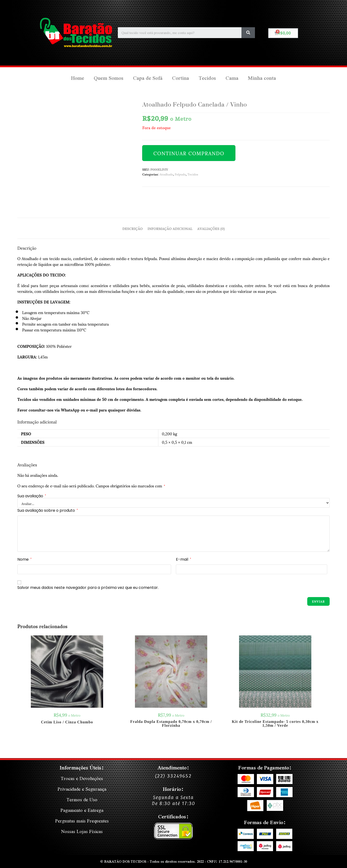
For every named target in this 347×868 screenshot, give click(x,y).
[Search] (248, 33)
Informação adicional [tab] (170, 228)
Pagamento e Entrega (82, 810)
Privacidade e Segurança (82, 789)
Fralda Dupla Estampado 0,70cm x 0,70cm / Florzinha (171, 724)
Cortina (180, 78)
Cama (232, 78)
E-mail (184, 559)
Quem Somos (109, 78)
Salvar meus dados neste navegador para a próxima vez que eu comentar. (88, 588)
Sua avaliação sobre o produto (48, 510)
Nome (24, 559)
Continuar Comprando (189, 153)
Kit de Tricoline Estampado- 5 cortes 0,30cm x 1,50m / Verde (275, 724)
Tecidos (207, 78)
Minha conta (262, 78)
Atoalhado (166, 174)
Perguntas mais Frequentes (82, 821)
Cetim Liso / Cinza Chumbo (67, 722)
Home (78, 78)
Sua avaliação (32, 496)
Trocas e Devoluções (82, 778)
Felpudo (180, 174)
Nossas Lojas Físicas (82, 831)
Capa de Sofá (148, 78)
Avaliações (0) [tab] (211, 228)
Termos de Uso (82, 799)
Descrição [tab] (133, 228)
